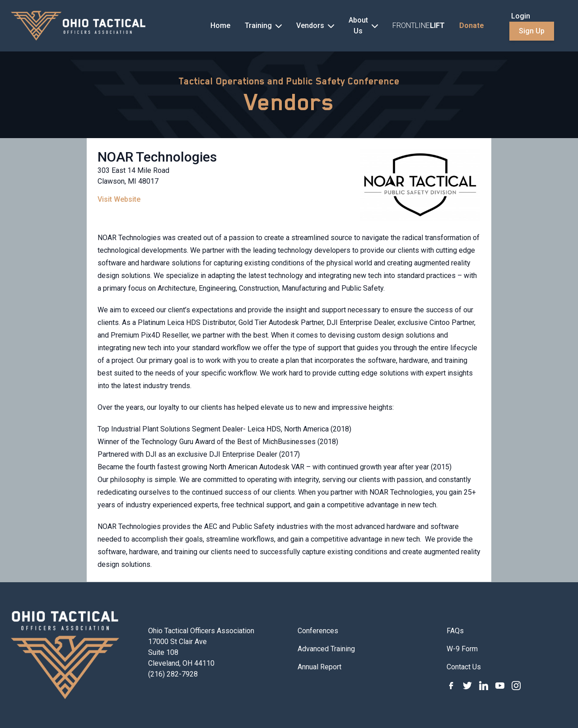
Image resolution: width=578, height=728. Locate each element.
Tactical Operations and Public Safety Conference (289, 81)
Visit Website (119, 199)
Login (521, 16)
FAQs (455, 631)
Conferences (318, 631)
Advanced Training (326, 649)
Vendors (289, 102)
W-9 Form (462, 649)
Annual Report (319, 667)
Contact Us (464, 667)
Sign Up (532, 31)
